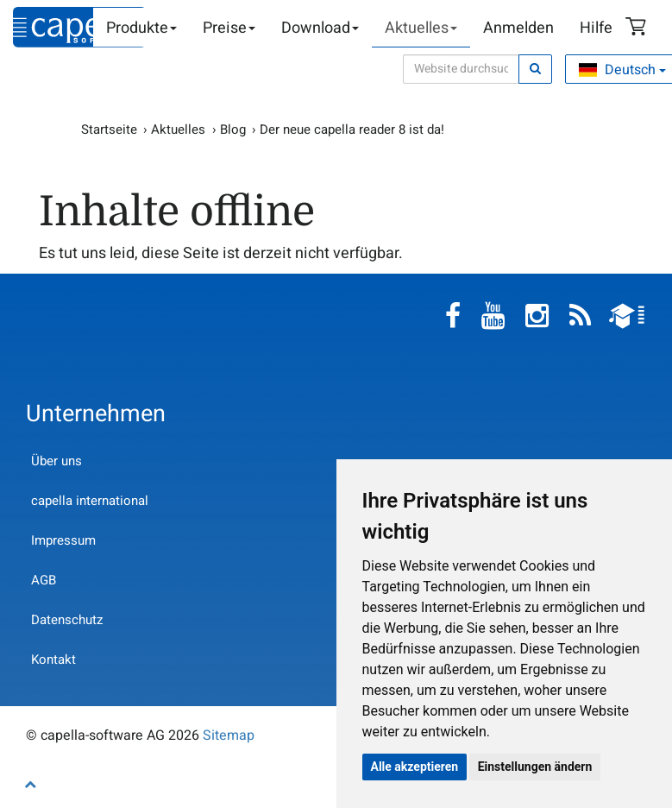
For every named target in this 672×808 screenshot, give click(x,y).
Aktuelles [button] (421, 28)
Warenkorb (638, 28)
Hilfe (596, 28)
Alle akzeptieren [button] (415, 767)
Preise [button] (229, 28)
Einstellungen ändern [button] (535, 767)
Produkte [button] (141, 28)
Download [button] (320, 28)
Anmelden (518, 28)
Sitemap (229, 735)
